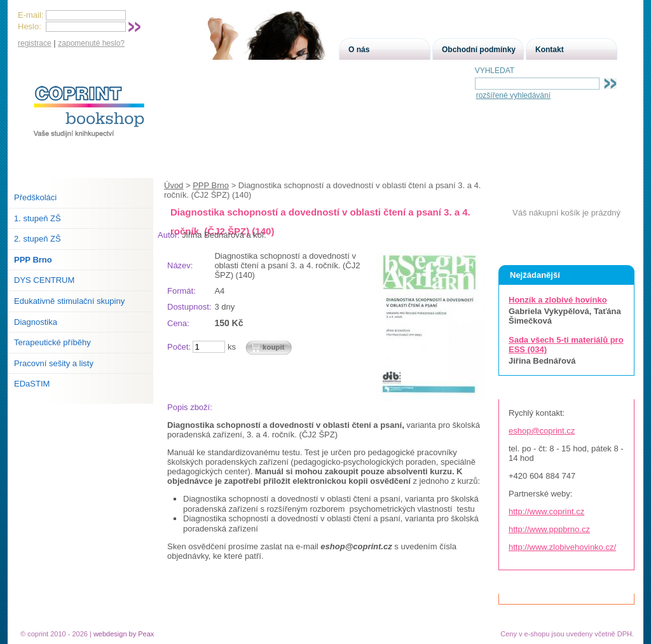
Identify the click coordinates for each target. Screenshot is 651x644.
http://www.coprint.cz (546, 511)
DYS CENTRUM (44, 280)
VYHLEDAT (495, 71)
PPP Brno (211, 185)
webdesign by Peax (124, 634)
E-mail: (31, 15)
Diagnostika (36, 322)
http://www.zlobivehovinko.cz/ (562, 547)
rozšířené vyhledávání (513, 95)
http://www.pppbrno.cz (549, 529)
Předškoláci (35, 197)
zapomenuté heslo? (91, 43)
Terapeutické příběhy (52, 342)
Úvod (174, 185)
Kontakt (550, 50)
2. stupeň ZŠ (38, 239)
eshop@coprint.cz (542, 431)
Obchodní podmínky (479, 50)
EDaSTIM (32, 384)
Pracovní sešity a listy (54, 363)
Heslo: (30, 26)
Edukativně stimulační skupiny (69, 301)
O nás (359, 50)
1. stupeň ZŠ (38, 218)
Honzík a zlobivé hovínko (558, 300)
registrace (35, 43)
